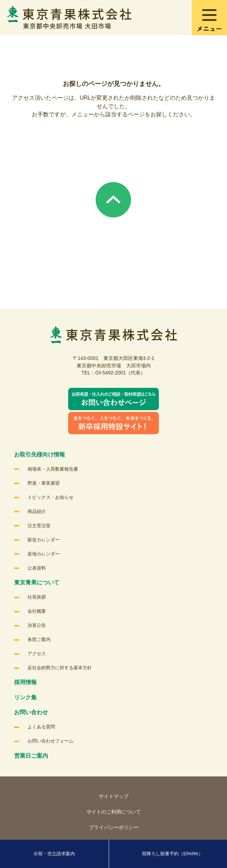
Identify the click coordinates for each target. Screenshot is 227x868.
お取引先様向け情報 (40, 455)
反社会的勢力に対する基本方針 (60, 668)
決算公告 (37, 625)
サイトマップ (114, 796)
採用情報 (25, 682)
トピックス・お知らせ (50, 497)
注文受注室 (39, 526)
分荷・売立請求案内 (54, 854)
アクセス (37, 654)
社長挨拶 (37, 597)
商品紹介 (37, 511)
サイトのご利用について (114, 812)
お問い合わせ (31, 712)
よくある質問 (41, 727)
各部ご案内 (39, 639)
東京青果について (37, 582)
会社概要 (37, 611)
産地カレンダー (44, 554)
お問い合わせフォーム (50, 741)
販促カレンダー (44, 540)
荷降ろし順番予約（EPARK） (172, 854)
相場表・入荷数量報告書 (53, 469)
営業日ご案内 (31, 756)
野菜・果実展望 (44, 483)
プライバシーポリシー (114, 827)
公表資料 (37, 568)
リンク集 (25, 697)
